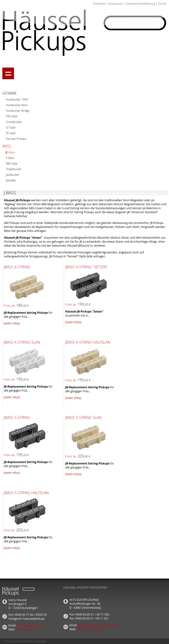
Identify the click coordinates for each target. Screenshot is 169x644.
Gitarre (9, 93)
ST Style (11, 128)
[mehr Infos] (12, 323)
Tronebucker (14, 122)
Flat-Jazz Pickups (16, 139)
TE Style (11, 133)
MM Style (12, 164)
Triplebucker (14, 169)
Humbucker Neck (17, 105)
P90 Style (12, 116)
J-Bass (11, 152)
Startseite (99, 4)
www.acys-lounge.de (91, 629)
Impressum (116, 4)
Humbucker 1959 (17, 99)
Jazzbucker (13, 175)
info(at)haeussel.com (31, 625)
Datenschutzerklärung (141, 4)
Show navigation (8, 73)
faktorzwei (40, 641)
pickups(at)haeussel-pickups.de (98, 625)
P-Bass (10, 158)
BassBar (11, 180)
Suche (162, 4)
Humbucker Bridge (18, 111)
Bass (7, 146)
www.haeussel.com (28, 629)
